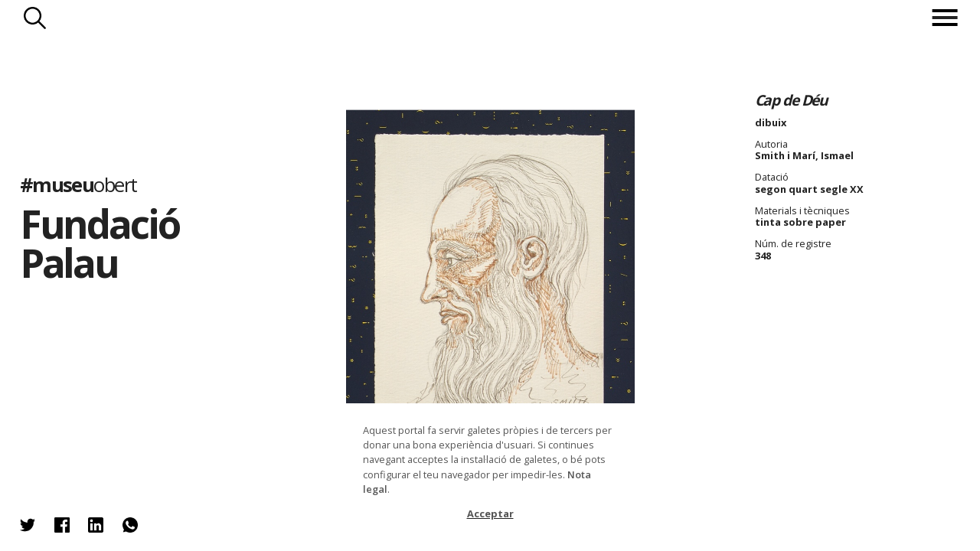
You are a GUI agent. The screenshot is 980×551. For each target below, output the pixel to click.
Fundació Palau (100, 243)
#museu (78, 184)
